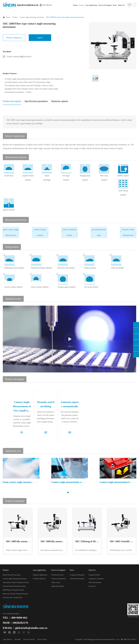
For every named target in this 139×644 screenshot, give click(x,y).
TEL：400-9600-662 (15, 618)
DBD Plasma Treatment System (13, 590)
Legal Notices (7, 639)
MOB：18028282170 (15, 623)
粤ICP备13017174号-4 (128, 639)
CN (130, 5)
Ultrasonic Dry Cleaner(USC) (13, 598)
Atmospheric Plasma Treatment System (16, 582)
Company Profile (94, 575)
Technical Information (77, 579)
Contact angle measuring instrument (32, 17)
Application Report (58, 586)
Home (75, 5)
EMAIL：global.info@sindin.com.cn (25, 628)
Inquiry (40, 38)
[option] (113, 46)
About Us (121, 5)
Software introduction (58, 579)
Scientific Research (39, 579)
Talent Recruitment (95, 582)
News (115, 5)
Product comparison (14, 38)
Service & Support (105, 5)
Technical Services (57, 575)
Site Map (18, 639)
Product (81, 5)
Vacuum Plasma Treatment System (14, 586)
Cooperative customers (96, 579)
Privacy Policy (42, 639)
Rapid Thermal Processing (12, 575)
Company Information (77, 575)
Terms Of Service (29, 639)
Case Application (91, 5)
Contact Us (92, 586)
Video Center (56, 582)
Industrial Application (40, 575)
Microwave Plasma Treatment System (15, 594)
